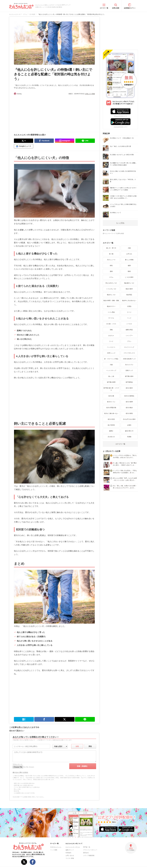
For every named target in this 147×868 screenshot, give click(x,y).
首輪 (111, 330)
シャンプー (129, 336)
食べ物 (111, 254)
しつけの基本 (129, 277)
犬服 (111, 365)
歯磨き (111, 431)
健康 (129, 266)
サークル (111, 318)
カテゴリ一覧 (104, 8)
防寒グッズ (129, 371)
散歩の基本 (129, 289)
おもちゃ (111, 336)
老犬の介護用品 (129, 396)
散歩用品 (129, 295)
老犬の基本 (129, 388)
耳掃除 (129, 437)
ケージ (129, 312)
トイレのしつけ (111, 289)
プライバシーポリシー (90, 850)
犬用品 (129, 306)
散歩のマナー (111, 306)
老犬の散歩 (129, 408)
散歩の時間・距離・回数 (111, 301)
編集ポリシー (70, 850)
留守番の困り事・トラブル (111, 389)
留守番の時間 (111, 382)
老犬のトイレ (111, 402)
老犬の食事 (129, 402)
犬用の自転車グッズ (129, 359)
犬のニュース (111, 260)
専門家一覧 (87, 847)
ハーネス (129, 324)
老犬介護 (111, 396)
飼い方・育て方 (111, 248)
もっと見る (120, 223)
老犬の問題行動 (111, 408)
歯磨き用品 (129, 330)
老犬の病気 (129, 413)
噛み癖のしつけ (129, 283)
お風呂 (129, 425)
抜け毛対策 (111, 425)
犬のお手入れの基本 (129, 419)
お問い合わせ (70, 856)
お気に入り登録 (90, 94)
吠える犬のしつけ (111, 283)
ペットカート (111, 347)
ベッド (129, 318)
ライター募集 (70, 858)
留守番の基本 (129, 376)
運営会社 (86, 853)
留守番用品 (129, 382)
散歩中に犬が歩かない (129, 301)
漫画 (111, 271)
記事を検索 (116, 8)
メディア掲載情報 (89, 856)
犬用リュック (111, 353)
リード (111, 341)
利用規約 (68, 853)
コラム (111, 277)
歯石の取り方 (129, 431)
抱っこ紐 (111, 376)
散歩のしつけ (111, 295)
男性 (90, 746)
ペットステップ (111, 371)
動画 (129, 271)
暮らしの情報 (129, 260)
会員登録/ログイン (130, 8)
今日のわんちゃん (56, 847)
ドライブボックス (129, 353)
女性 (77, 746)
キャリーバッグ (129, 347)
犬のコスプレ (129, 365)
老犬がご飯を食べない (111, 413)
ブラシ (129, 341)
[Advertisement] (34, 112)
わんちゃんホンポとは (73, 847)
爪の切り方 (111, 437)
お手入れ (129, 254)
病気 (111, 266)
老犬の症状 (111, 419)
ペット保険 (54, 850)
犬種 (129, 248)
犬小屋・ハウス (111, 324)
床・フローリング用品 (111, 359)
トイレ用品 (111, 312)
